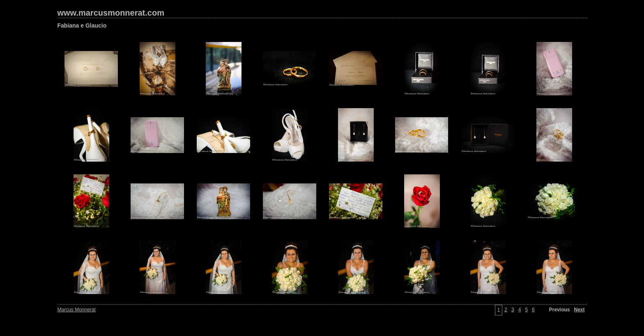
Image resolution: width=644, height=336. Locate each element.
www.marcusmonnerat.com (111, 13)
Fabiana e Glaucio (82, 25)
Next (579, 310)
